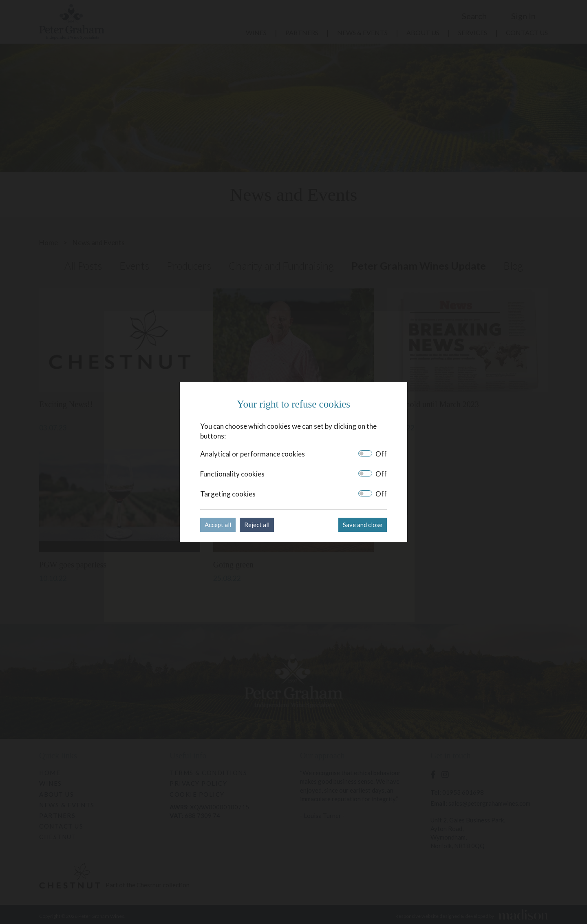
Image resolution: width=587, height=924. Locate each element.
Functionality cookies (232, 474)
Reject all (257, 525)
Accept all (218, 525)
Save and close (363, 525)
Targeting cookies (228, 494)
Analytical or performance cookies (253, 454)
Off (381, 454)
